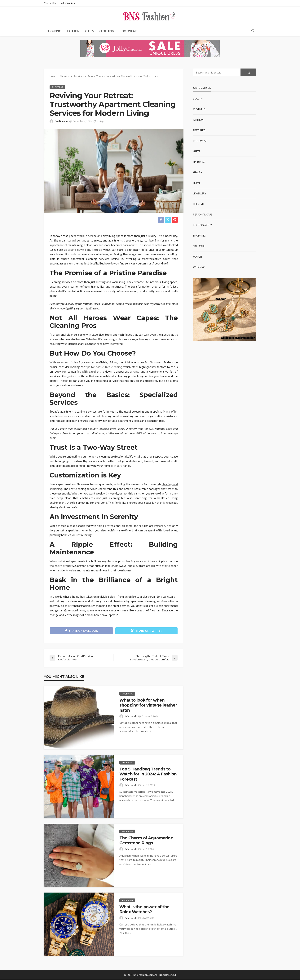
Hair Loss (199, 162)
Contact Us (50, 3)
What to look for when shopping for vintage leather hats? (148, 705)
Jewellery (200, 193)
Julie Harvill (130, 716)
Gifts (89, 31)
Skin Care (199, 246)
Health (198, 172)
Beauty (198, 99)
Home (197, 183)
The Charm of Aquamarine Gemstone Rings (146, 841)
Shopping (54, 31)
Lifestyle (199, 204)
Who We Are (68, 3)
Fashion (73, 31)
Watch (197, 257)
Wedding (199, 267)
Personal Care (203, 215)
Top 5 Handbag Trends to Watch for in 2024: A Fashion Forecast (148, 774)
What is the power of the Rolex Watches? (144, 909)
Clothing (107, 31)
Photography (202, 225)
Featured (199, 130)
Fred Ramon (61, 121)
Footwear (128, 31)
